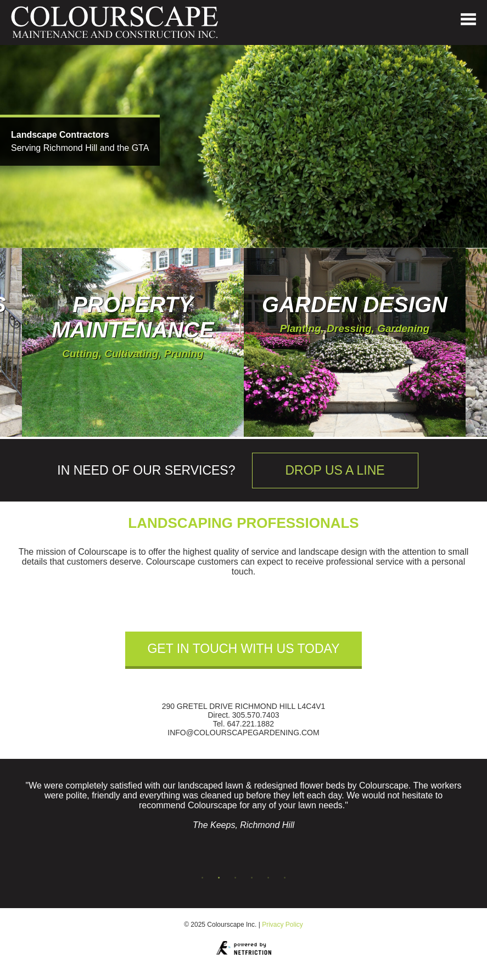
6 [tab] (285, 878)
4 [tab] (252, 878)
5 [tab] (268, 878)
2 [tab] (219, 878)
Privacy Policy (282, 925)
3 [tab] (236, 878)
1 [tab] (203, 878)
